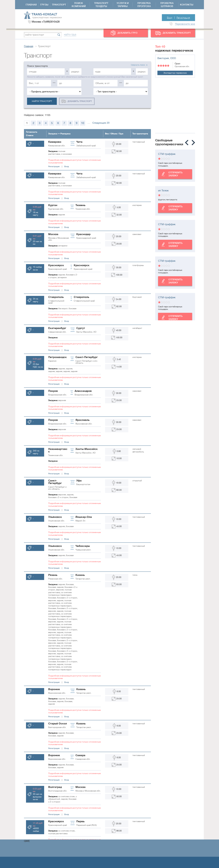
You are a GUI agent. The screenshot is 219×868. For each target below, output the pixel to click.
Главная (29, 46)
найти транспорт (42, 101)
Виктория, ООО (167, 58)
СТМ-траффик (167, 154)
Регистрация (183, 18)
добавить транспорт (177, 33)
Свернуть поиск (138, 65)
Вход (170, 18)
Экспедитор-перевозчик (175, 73)
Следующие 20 (101, 123)
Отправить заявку (170, 174)
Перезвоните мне (185, 24)
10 (83, 123)
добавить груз (127, 33)
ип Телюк (163, 191)
